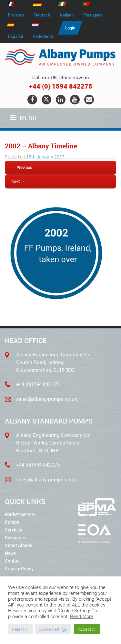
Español (15, 36)
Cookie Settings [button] (53, 629)
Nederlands (43, 36)
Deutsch (42, 15)
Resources (15, 537)
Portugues (93, 15)
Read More (82, 616)
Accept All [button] (87, 629)
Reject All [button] (21, 629)
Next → (18, 181)
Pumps (12, 522)
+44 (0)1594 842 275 (38, 384)
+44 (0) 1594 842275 (61, 86)
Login (70, 28)
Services (13, 530)
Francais (16, 15)
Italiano (67, 15)
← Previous (22, 167)
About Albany (19, 545)
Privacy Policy (19, 569)
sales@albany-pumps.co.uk (47, 399)
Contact (13, 561)
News (10, 553)
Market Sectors (20, 514)
